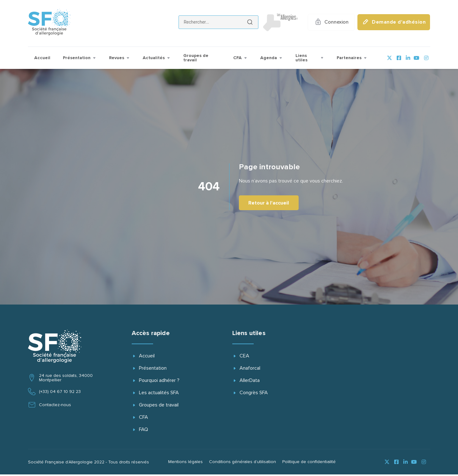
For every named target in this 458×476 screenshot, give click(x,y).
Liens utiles (310, 58)
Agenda (272, 58)
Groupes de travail (196, 58)
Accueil (42, 58)
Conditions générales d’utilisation (243, 463)
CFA (240, 58)
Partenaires (352, 58)
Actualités (157, 58)
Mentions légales (185, 463)
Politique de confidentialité (309, 463)
